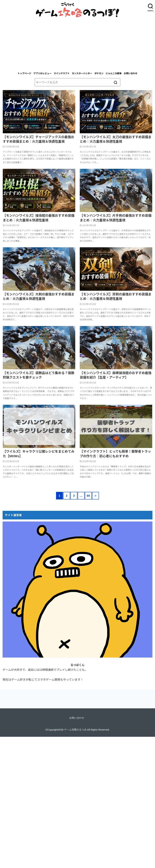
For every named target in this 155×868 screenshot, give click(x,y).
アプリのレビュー (42, 73)
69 (88, 496)
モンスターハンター (82, 73)
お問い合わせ (131, 73)
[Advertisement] (77, 43)
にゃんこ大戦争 (114, 73)
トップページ (24, 73)
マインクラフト (62, 73)
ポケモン (99, 73)
